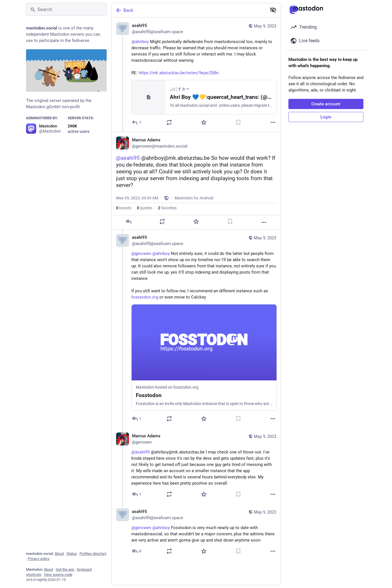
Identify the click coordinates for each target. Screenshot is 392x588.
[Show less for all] (273, 10)
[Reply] (137, 122)
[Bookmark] (238, 122)
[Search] (66, 9)
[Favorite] (204, 122)
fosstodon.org (145, 297)
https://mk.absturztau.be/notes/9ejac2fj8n (179, 73)
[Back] (188, 10)
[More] (273, 122)
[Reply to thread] (137, 419)
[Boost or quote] (169, 122)
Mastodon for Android (194, 198)
